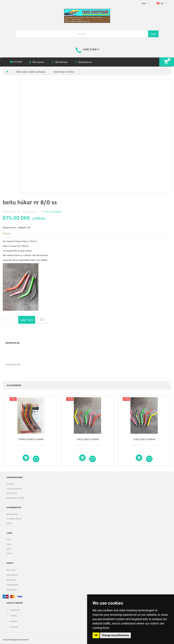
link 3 (9, 549)
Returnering (12, 514)
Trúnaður (10, 484)
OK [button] (96, 635)
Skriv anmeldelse (53, 212)
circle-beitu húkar (88, 439)
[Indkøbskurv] (167, 62)
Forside (17, 62)
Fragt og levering (14, 489)
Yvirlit (9, 523)
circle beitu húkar (144, 439)
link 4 (9, 553)
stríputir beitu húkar (31, 439)
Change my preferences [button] (115, 635)
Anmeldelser (13, 364)
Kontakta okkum (14, 519)
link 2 (9, 544)
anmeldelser (29, 212)
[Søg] (153, 34)
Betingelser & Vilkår (16, 498)
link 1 (9, 539)
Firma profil (12, 493)
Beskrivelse (13, 343)
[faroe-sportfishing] (87, 16)
